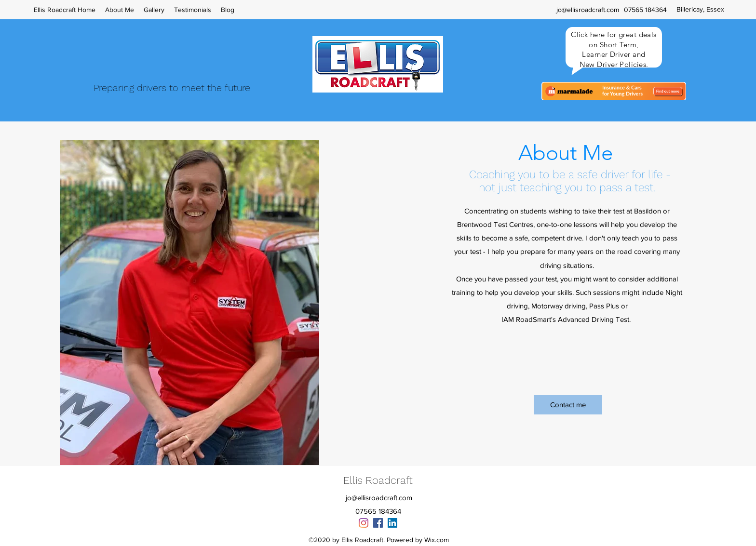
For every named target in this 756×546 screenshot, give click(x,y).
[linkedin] (392, 523)
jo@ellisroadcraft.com (588, 10)
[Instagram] (364, 523)
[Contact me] (568, 405)
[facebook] (378, 523)
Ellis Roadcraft (378, 480)
